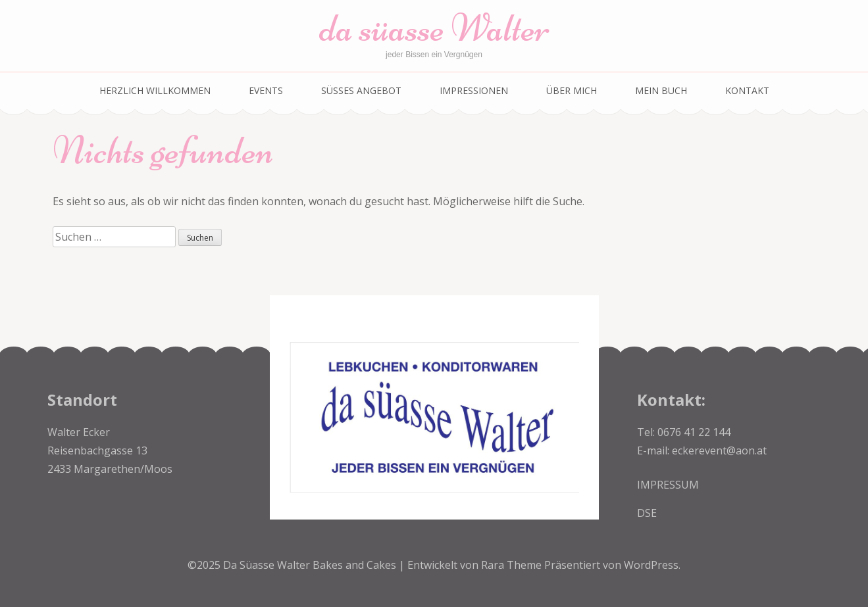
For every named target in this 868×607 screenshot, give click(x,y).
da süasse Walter (434, 28)
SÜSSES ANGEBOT (361, 90)
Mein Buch (661, 90)
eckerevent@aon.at (719, 450)
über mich (572, 90)
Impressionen (474, 90)
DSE (647, 513)
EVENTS (266, 90)
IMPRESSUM (668, 485)
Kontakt (747, 90)
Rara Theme (513, 565)
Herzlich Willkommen (155, 90)
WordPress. (652, 565)
